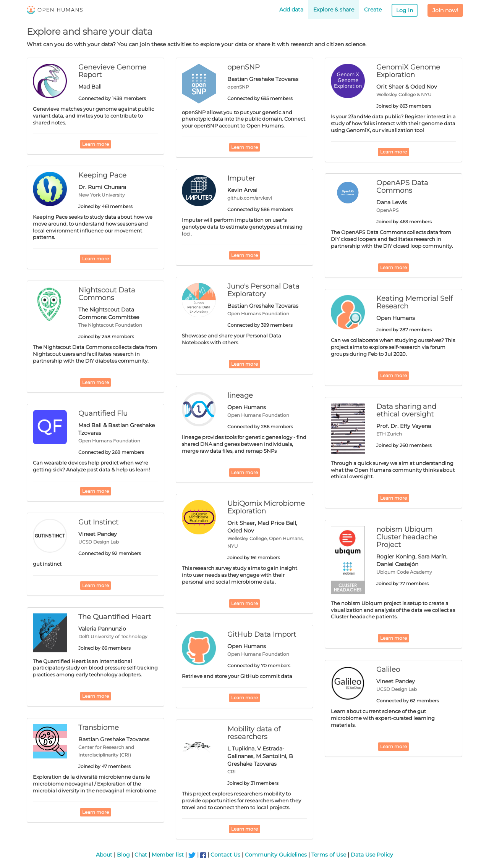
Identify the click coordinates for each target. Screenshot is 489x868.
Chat (141, 855)
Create (373, 10)
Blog (123, 855)
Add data (291, 10)
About (104, 855)
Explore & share (334, 10)
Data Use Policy (372, 855)
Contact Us (225, 855)
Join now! (445, 10)
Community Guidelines (276, 855)
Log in (405, 10)
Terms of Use (329, 855)
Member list (168, 855)
